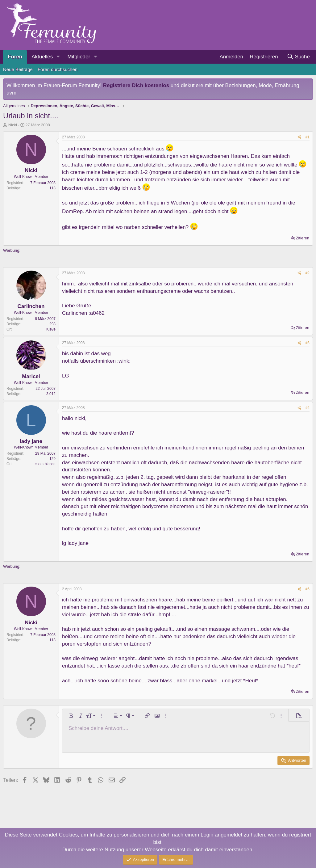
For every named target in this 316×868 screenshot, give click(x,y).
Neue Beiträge (18, 69)
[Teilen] (299, 137)
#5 (308, 589)
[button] (58, 57)
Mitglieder (79, 57)
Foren (15, 57)
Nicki (13, 125)
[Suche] (298, 57)
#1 (308, 137)
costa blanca (45, 464)
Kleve (51, 329)
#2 (308, 273)
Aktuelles (42, 57)
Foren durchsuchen (58, 69)
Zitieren (303, 238)
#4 (308, 408)
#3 (308, 343)
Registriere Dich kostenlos (136, 85)
